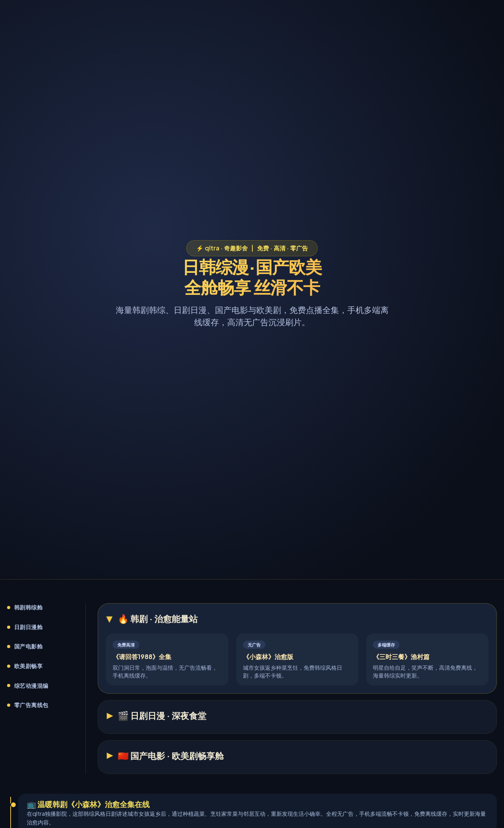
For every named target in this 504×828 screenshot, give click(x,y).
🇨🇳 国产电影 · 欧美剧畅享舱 (171, 756)
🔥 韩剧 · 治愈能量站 (158, 619)
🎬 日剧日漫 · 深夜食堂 (162, 715)
